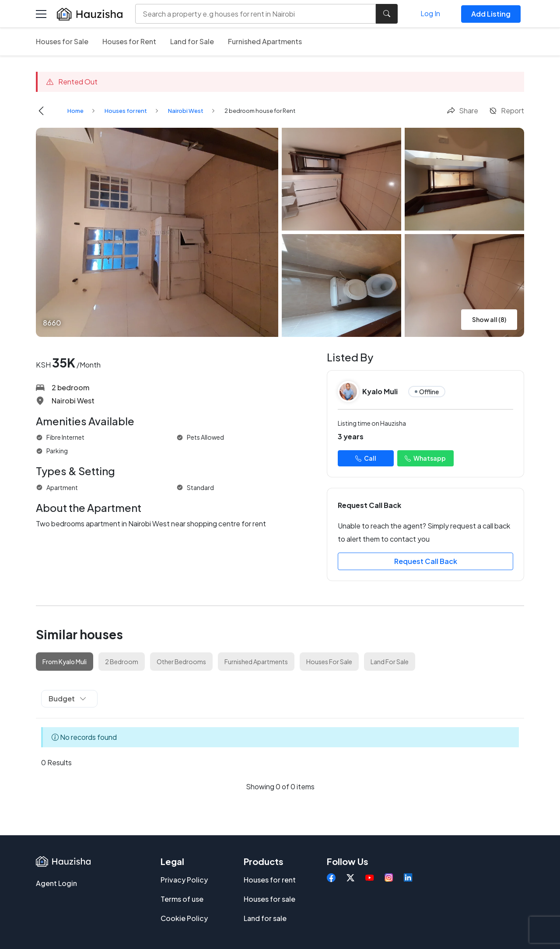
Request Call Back (426, 561)
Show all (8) (489, 319)
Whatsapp (425, 458)
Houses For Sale (329, 662)
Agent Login (56, 883)
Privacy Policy (184, 880)
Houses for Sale (62, 41)
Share (462, 110)
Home (75, 111)
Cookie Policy (184, 918)
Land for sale (265, 918)
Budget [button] (68, 699)
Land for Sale (192, 41)
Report (506, 110)
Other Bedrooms (181, 662)
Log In (430, 13)
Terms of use (182, 899)
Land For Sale (390, 662)
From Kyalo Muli (65, 662)
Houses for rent (126, 111)
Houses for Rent (129, 41)
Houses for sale (269, 899)
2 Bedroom (122, 662)
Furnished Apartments (265, 41)
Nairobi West (186, 111)
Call (366, 458)
